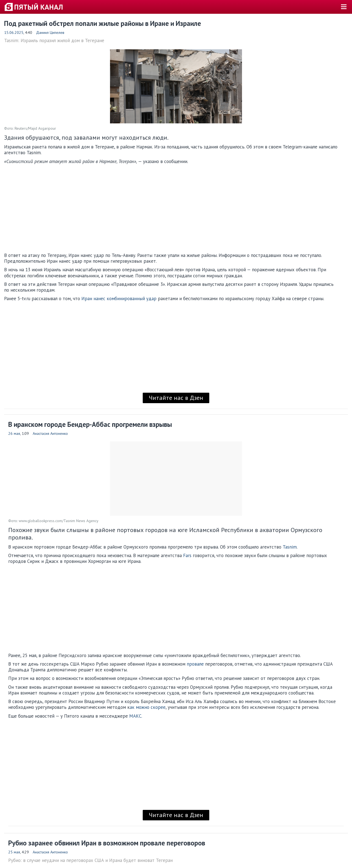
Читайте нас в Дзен (176, 398)
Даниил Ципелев (50, 32)
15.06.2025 (14, 32)
